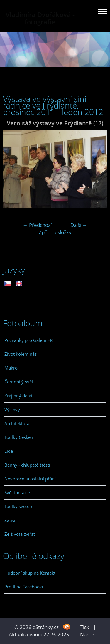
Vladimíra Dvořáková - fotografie (40, 18)
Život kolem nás (21, 354)
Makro (11, 368)
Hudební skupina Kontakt (30, 573)
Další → (79, 225)
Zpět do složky (55, 232)
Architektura (17, 423)
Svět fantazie (17, 492)
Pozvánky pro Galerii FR (28, 340)
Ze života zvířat (20, 534)
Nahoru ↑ (91, 634)
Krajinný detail (19, 396)
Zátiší (10, 520)
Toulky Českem (20, 437)
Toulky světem (19, 506)
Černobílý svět (19, 382)
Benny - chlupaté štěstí (27, 465)
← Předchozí (37, 225)
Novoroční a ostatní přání (30, 479)
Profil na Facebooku (24, 587)
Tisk (85, 627)
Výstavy (12, 410)
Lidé (9, 451)
